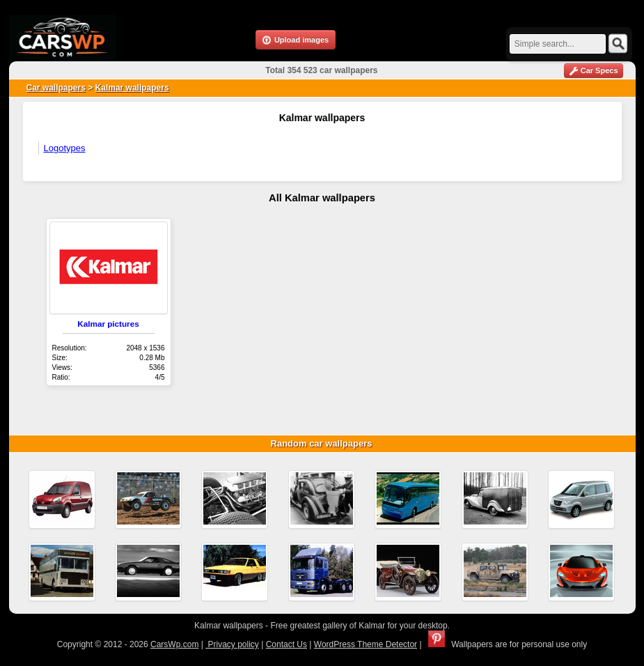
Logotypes (65, 148)
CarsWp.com (174, 644)
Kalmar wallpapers (132, 88)
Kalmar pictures (108, 324)
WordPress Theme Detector (366, 644)
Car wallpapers (56, 88)
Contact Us (286, 644)
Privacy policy (232, 644)
